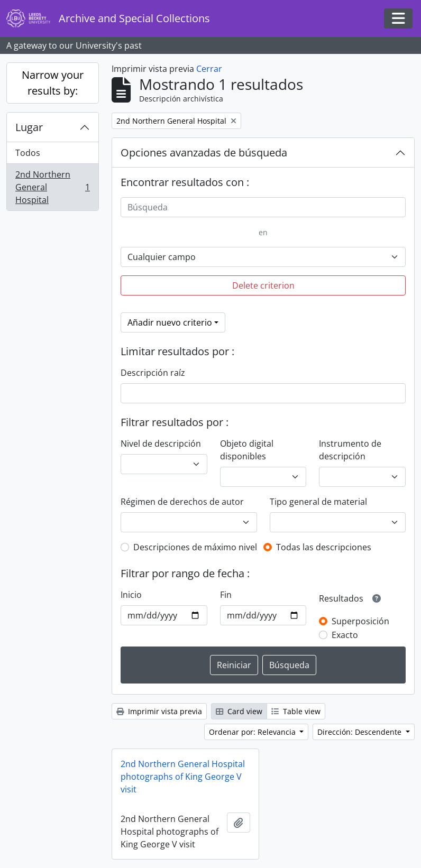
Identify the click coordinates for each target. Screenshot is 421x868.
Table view (296, 711)
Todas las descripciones (324, 547)
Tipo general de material (318, 502)
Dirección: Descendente (360, 732)
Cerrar (209, 69)
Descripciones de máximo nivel (195, 547)
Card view (239, 711)
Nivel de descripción (161, 444)
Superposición (360, 621)
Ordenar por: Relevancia (253, 732)
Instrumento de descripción (350, 450)
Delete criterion (263, 285)
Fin (226, 595)
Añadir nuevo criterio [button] (170, 322)
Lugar (29, 127)
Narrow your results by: (53, 83)
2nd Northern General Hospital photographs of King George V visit (183, 777)
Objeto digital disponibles (247, 450)
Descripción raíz (153, 373)
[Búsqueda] (263, 207)
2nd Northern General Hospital (52, 187)
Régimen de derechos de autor (182, 502)
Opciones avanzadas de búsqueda (204, 153)
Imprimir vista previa (159, 711)
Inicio (131, 595)
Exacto (345, 635)
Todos (28, 153)
